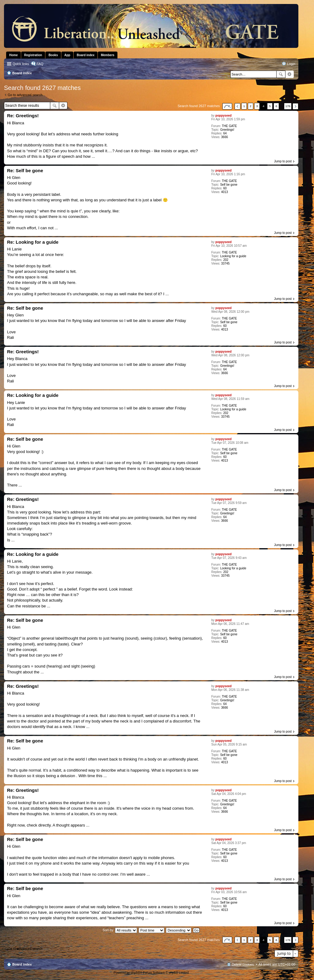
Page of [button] (227, 106)
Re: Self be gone (25, 170)
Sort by (108, 930)
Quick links (21, 64)
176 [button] (288, 106)
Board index (22, 964)
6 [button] (277, 106)
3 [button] (257, 106)
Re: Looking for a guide (33, 242)
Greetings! (227, 130)
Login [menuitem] (291, 64)
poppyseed (223, 116)
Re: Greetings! (23, 116)
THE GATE (229, 126)
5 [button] (270, 106)
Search (281, 74)
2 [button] (251, 106)
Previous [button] (237, 106)
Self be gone (229, 185)
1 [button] (244, 106)
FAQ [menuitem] (40, 64)
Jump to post (283, 161)
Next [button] (295, 106)
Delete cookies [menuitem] (243, 964)
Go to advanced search (25, 95)
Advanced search (290, 74)
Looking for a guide (233, 256)
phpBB (135, 973)
